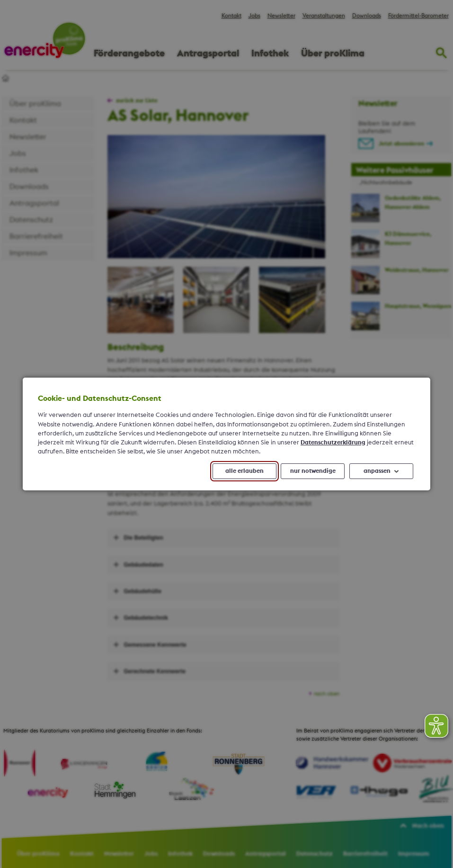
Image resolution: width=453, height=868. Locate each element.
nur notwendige (313, 471)
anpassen (377, 471)
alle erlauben (244, 471)
